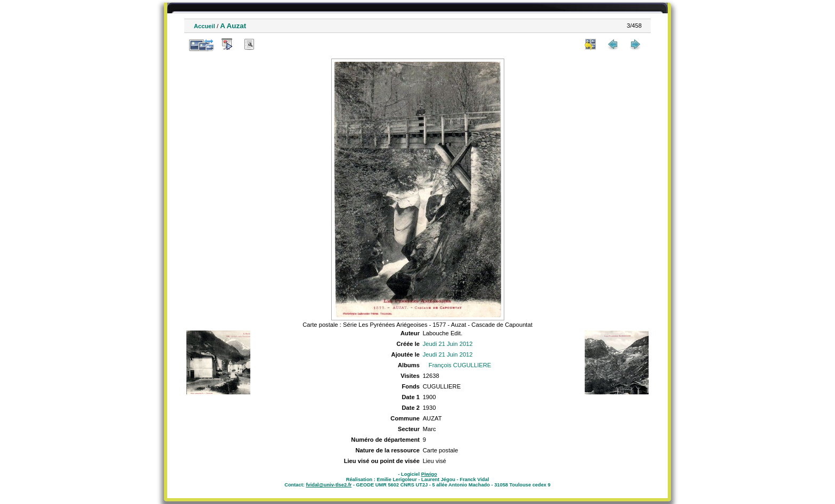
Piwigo (429, 474)
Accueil (204, 26)
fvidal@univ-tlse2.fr (329, 485)
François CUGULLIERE (460, 365)
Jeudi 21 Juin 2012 (448, 344)
